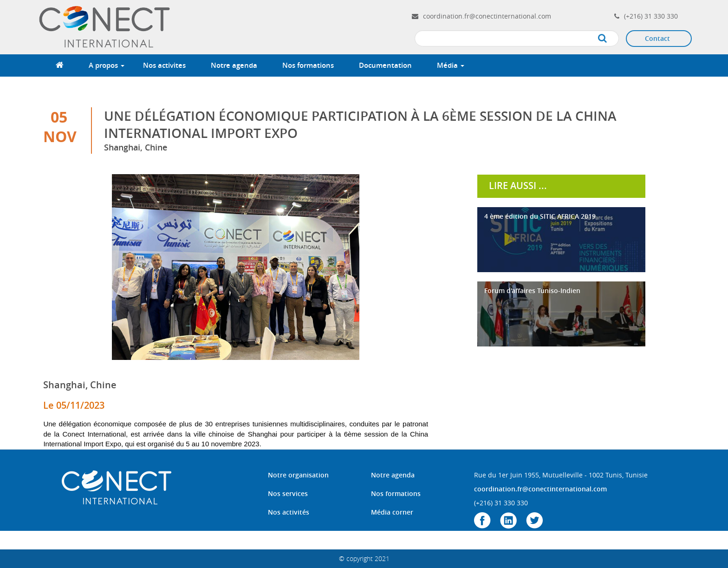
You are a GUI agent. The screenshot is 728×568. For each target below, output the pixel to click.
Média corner (392, 512)
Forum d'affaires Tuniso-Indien (532, 291)
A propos (107, 65)
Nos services (288, 493)
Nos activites (164, 65)
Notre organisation (298, 475)
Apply (612, 39)
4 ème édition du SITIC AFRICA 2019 (540, 216)
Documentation (385, 65)
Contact (657, 38)
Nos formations (308, 65)
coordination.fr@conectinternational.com (487, 16)
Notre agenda (234, 65)
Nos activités (289, 512)
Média (451, 65)
